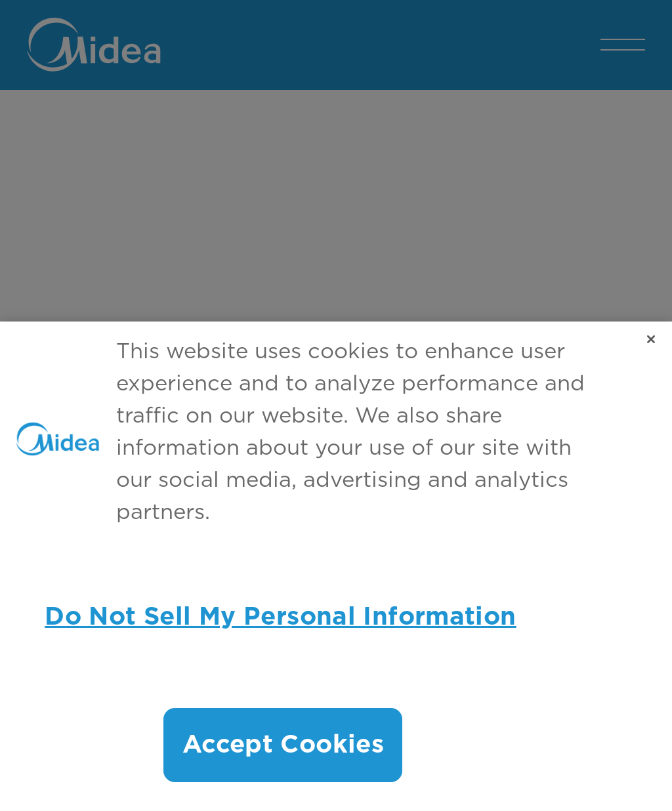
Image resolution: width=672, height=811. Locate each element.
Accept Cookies (283, 745)
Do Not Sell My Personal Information (280, 617)
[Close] (651, 339)
